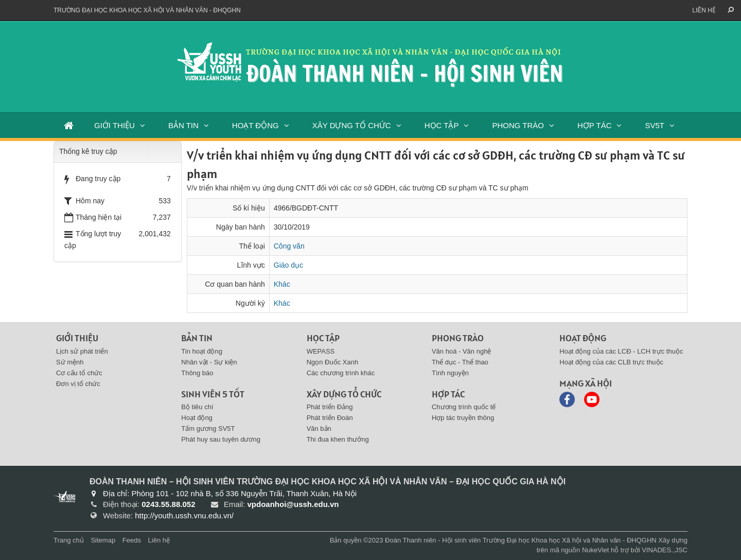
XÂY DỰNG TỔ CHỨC (352, 125)
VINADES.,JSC (665, 550)
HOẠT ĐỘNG (255, 125)
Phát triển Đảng (330, 407)
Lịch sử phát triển (82, 351)
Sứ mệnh (70, 362)
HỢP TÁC (594, 125)
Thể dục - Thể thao (460, 362)
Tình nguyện (450, 373)
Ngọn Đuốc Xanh (333, 362)
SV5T (655, 125)
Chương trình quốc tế (464, 407)
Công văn (289, 246)
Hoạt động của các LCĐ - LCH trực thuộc (621, 351)
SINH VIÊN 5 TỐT (213, 394)
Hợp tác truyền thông (463, 418)
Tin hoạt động (202, 351)
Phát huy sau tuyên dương (221, 439)
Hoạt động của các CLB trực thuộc (611, 362)
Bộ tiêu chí (197, 407)
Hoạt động (197, 418)
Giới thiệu (77, 338)
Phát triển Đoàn (330, 418)
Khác (282, 284)
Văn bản (319, 428)
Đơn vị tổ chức (78, 384)
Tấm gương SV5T (208, 428)
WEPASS (321, 351)
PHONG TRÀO (518, 125)
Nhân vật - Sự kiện (209, 362)
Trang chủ (69, 540)
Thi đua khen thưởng (338, 439)
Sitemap (103, 540)
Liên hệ (704, 10)
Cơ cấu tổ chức (79, 373)
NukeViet (596, 550)
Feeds (132, 540)
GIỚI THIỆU (114, 125)
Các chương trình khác (341, 373)
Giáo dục (288, 265)
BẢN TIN (183, 125)
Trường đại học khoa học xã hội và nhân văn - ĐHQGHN (147, 10)
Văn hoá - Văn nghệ (461, 351)
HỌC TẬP (442, 125)
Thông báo (197, 373)
